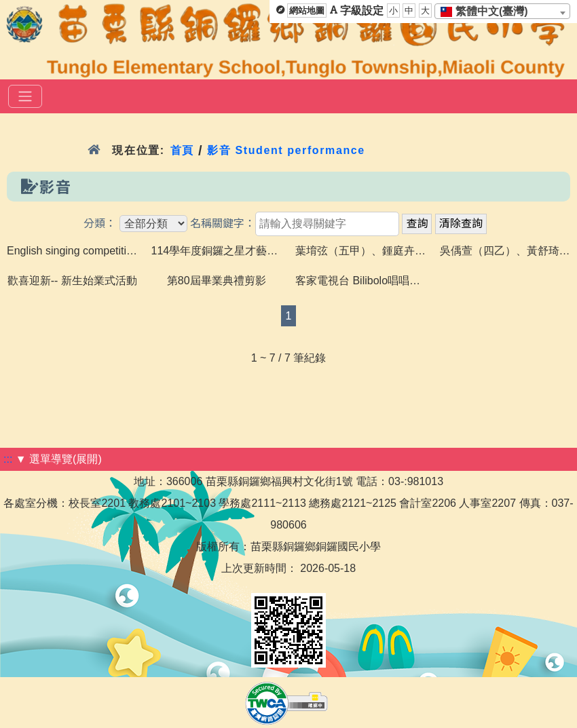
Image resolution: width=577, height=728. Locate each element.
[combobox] (502, 11)
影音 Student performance (286, 150)
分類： (100, 224)
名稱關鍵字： (223, 224)
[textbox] (488, 12)
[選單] (25, 96)
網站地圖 (307, 11)
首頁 (182, 150)
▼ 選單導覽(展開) (59, 459)
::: (8, 459)
